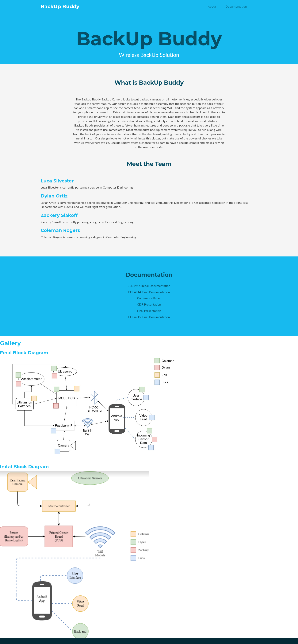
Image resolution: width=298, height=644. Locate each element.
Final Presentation (149, 311)
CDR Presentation (149, 304)
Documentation (236, 7)
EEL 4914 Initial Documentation (149, 286)
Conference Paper (149, 298)
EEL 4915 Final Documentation (149, 317)
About (212, 7)
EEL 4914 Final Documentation (149, 292)
